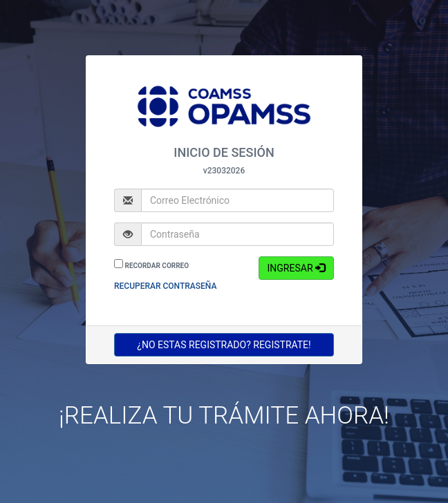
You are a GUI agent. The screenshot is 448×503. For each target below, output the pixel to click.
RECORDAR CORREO (157, 266)
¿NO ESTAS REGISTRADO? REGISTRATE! (224, 344)
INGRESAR (296, 268)
